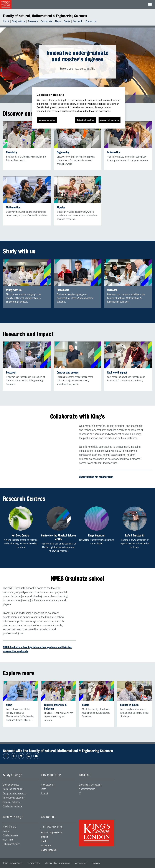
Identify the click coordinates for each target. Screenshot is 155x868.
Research (33, 21)
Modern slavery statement (58, 863)
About (6, 21)
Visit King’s (8, 840)
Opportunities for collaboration (96, 477)
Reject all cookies (85, 120)
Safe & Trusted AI (135, 535)
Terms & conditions (13, 863)
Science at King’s (129, 705)
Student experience (13, 806)
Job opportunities (12, 844)
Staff (43, 789)
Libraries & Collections (90, 785)
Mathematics (13, 207)
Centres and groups (68, 373)
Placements (63, 290)
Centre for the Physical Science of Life (59, 537)
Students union (10, 835)
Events (67, 21)
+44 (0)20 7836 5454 (51, 827)
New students (48, 785)
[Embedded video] (40, 445)
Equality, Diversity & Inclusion (55, 707)
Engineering (63, 152)
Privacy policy (33, 863)
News (58, 21)
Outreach (78, 21)
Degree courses (11, 785)
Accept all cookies (110, 120)
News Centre (10, 827)
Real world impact (117, 373)
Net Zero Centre (21, 535)
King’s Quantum (97, 535)
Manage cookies (47, 120)
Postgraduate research (15, 793)
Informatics (114, 152)
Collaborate (46, 21)
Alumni (44, 793)
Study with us (19, 21)
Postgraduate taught (13, 789)
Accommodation (87, 789)
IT (80, 793)
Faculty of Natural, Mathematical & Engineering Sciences (45, 16)
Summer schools (11, 802)
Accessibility (81, 863)
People (86, 705)
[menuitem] (7, 21)
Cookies (96, 863)
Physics (61, 207)
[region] (79, 108)
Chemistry (12, 152)
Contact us (91, 21)
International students (14, 798)
